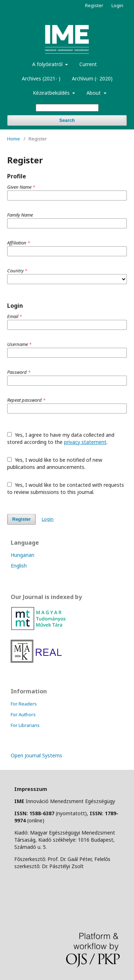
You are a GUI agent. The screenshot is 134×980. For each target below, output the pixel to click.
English (19, 566)
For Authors (23, 714)
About (94, 93)
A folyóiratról (48, 64)
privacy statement (85, 442)
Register (94, 5)
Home (14, 139)
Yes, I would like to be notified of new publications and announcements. (55, 463)
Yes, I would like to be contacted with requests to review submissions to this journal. (66, 488)
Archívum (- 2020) (92, 78)
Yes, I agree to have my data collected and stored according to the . (61, 438)
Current (88, 64)
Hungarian (23, 555)
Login (117, 5)
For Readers (24, 704)
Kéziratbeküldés (52, 93)
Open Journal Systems (36, 755)
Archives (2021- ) (41, 78)
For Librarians (25, 725)
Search (67, 120)
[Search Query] (67, 108)
